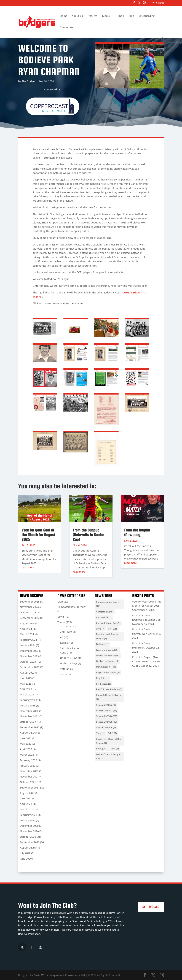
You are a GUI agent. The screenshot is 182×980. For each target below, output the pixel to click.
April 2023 (26, 689)
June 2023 (26, 678)
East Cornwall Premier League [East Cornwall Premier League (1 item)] (107, 636)
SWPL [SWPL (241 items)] (102, 749)
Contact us (66, 28)
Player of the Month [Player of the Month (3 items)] (108, 672)
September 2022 (30, 727)
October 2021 (28, 782)
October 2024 (28, 612)
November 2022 (29, 716)
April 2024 (26, 629)
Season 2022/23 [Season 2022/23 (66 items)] (107, 711)
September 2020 (30, 842)
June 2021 (26, 798)
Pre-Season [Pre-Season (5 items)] (104, 684)
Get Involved (151, 907)
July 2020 (25, 853)
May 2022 (26, 744)
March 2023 (27, 694)
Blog (131, 16)
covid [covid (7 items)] (100, 629)
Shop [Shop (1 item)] (100, 733)
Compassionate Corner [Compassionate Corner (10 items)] (108, 604)
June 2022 (26, 738)
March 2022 (27, 755)
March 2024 (27, 634)
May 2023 (26, 684)
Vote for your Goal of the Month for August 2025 (38, 535)
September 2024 (30, 618)
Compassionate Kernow (71, 607)
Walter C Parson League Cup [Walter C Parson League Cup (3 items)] (108, 756)
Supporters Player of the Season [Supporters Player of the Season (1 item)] (109, 741)
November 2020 (29, 831)
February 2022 (28, 760)
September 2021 (30, 788)
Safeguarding (147, 16)
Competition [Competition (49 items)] (105, 612)
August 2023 (27, 673)
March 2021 (27, 809)
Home (64, 16)
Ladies (64, 643)
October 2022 (28, 722)
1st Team (65, 626)
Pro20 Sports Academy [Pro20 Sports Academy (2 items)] (109, 689)
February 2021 (28, 815)
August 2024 (27, 623)
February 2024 (28, 640)
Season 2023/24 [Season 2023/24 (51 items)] (107, 716)
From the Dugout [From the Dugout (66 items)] (107, 650)
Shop (121, 16)
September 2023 (30, 667)
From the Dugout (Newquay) (137, 532)
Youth (64, 674)
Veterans (65, 669)
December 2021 (29, 771)
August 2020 (27, 848)
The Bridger (29, 81)
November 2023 (29, 656)
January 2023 (28, 705)
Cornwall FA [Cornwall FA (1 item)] (104, 617)
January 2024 (28, 645)
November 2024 (29, 607)
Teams (106, 16)
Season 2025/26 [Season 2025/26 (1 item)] (106, 727)
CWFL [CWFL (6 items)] (112, 629)
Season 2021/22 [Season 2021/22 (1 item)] (106, 705)
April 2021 (26, 804)
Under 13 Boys (69, 658)
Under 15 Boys (69, 663)
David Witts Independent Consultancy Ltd (59, 975)
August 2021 (27, 793)
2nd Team (66, 632)
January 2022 (28, 766)
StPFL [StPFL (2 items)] (112, 733)
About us (77, 16)
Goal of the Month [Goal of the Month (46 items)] (108, 656)
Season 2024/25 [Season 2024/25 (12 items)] (107, 722)
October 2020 (28, 837)
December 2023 (29, 651)
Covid (61, 617)
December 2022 (29, 711)
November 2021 (29, 777)
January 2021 (28, 820)
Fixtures (92, 16)
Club (60, 602)
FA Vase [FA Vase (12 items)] (102, 644)
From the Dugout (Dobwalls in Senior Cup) (88, 535)
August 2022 (27, 733)
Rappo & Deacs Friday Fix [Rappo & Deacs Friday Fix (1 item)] (109, 697)
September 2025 (30, 602)
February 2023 (28, 700)
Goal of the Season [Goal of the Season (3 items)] (107, 661)
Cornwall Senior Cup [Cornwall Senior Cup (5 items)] (108, 623)
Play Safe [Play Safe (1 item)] (102, 678)
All (62, 637)
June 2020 (26, 859)
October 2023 (28, 662)
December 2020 (29, 826)
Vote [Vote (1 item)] (115, 749)
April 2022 (26, 749)
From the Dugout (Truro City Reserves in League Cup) (146, 661)
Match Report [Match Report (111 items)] (106, 667)
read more (28, 567)
